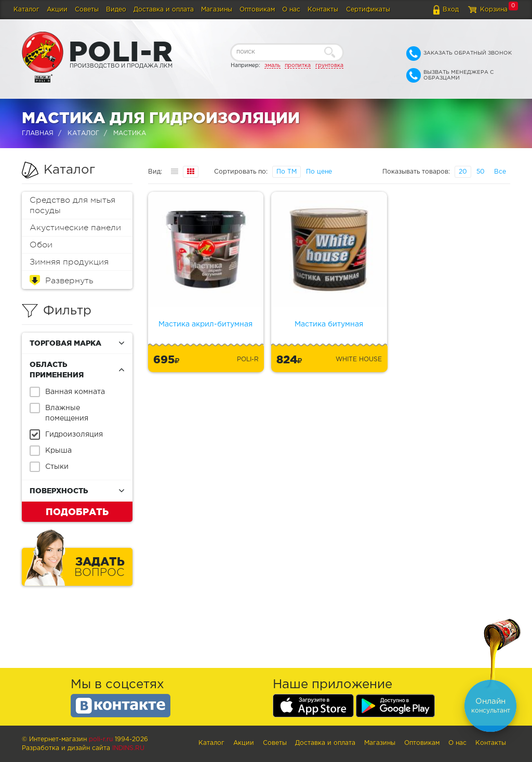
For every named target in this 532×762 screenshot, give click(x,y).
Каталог (26, 10)
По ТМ (287, 172)
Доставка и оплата (164, 10)
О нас (291, 10)
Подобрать (77, 511)
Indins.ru (128, 748)
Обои (41, 245)
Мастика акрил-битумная (205, 324)
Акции (57, 10)
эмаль (272, 65)
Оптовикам (257, 10)
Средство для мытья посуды (72, 205)
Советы (87, 10)
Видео (116, 10)
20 (463, 172)
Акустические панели (75, 228)
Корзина (494, 10)
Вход (451, 10)
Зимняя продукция (69, 262)
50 (481, 172)
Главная (38, 133)
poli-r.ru (101, 739)
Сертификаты (368, 10)
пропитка (298, 65)
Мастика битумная (329, 324)
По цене (319, 172)
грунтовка (329, 65)
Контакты (323, 10)
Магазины (217, 10)
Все (500, 172)
